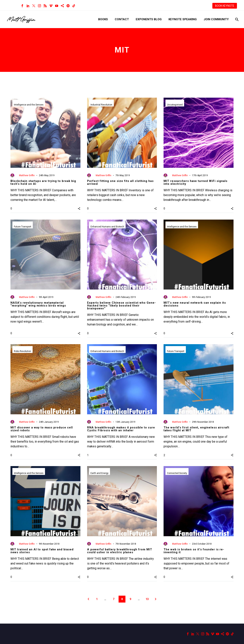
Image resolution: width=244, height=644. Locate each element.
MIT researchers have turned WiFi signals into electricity (195, 182)
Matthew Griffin (27, 175)
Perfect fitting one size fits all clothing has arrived (120, 182)
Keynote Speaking (183, 19)
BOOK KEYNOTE (225, 6)
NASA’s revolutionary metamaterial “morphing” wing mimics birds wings (38, 304)
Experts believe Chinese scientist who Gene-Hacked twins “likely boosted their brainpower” (122, 306)
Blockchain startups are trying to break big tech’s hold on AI (43, 182)
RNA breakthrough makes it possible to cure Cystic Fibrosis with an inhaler (121, 429)
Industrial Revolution (101, 105)
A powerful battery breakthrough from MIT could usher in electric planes (120, 551)
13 (147, 599)
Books (103, 19)
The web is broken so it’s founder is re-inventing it (194, 551)
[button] (79, 208)
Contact (122, 19)
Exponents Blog (149, 19)
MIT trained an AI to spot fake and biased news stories (42, 551)
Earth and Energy (100, 473)
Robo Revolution (22, 351)
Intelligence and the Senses (29, 105)
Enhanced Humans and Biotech (107, 227)
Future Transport (23, 227)
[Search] (236, 19)
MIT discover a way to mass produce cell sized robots (42, 429)
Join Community (216, 19)
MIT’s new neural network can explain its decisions (195, 304)
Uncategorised (175, 105)
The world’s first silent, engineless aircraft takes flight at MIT (196, 429)
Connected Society (177, 473)
